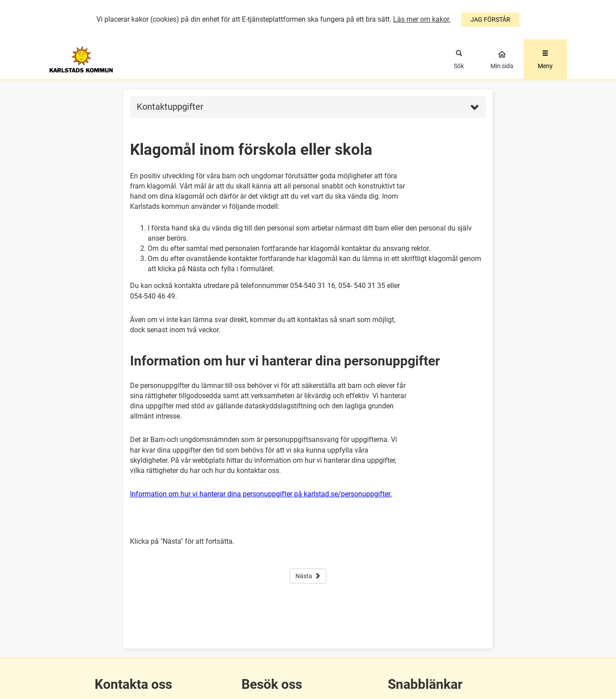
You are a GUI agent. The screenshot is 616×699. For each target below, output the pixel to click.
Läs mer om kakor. (422, 19)
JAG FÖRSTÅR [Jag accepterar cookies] (490, 19)
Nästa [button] (308, 576)
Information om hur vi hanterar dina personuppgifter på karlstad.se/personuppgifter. (261, 494)
